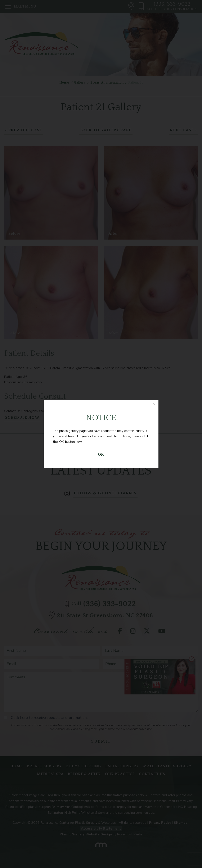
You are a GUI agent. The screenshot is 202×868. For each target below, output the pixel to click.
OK (101, 455)
